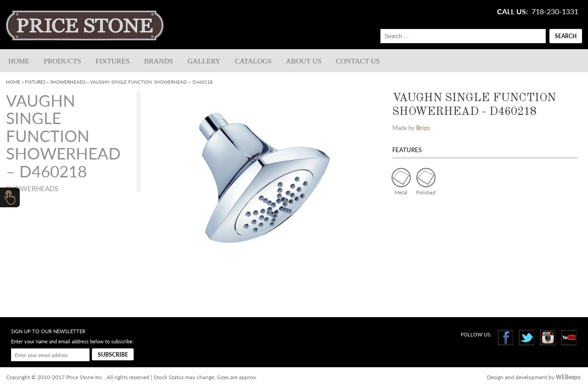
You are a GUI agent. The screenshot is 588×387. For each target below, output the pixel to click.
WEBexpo (568, 377)
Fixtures (113, 61)
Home (19, 61)
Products (62, 61)
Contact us (358, 61)
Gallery (204, 61)
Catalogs (253, 61)
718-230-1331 (555, 11)
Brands (159, 61)
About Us (304, 61)
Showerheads (68, 82)
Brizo (423, 128)
